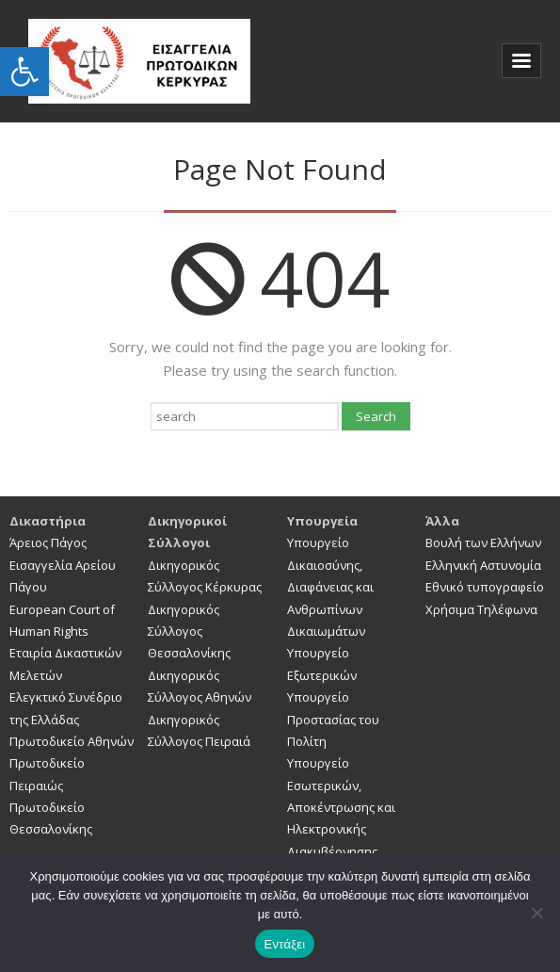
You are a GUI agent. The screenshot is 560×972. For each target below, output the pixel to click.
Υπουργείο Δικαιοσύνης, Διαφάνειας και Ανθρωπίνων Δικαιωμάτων (330, 587)
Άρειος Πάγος (48, 543)
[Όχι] (536, 913)
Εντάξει (285, 944)
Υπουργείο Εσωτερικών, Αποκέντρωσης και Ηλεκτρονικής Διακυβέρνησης (341, 807)
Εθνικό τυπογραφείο (485, 587)
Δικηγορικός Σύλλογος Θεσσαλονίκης (189, 632)
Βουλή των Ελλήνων (483, 543)
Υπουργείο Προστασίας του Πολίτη (333, 719)
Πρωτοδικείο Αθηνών (72, 741)
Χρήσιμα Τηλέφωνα (481, 609)
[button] (24, 72)
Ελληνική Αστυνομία (483, 565)
